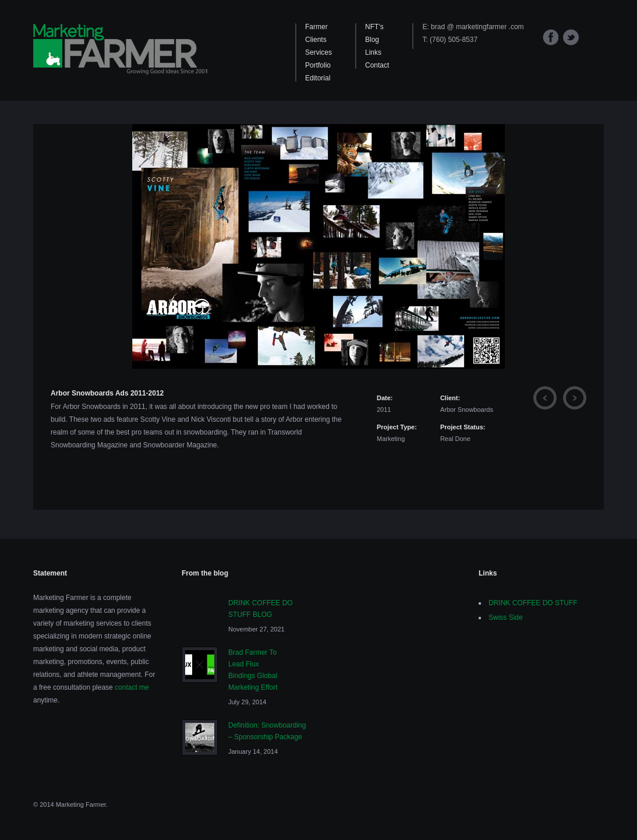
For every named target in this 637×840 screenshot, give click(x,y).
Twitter (571, 37)
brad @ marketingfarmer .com (477, 27)
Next (575, 398)
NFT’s (374, 27)
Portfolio (318, 65)
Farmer (316, 27)
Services (318, 52)
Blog (372, 40)
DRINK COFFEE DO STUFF (533, 603)
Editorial (318, 78)
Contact (377, 65)
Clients (316, 40)
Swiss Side (506, 617)
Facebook (551, 37)
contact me (132, 687)
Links (373, 52)
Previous (545, 398)
